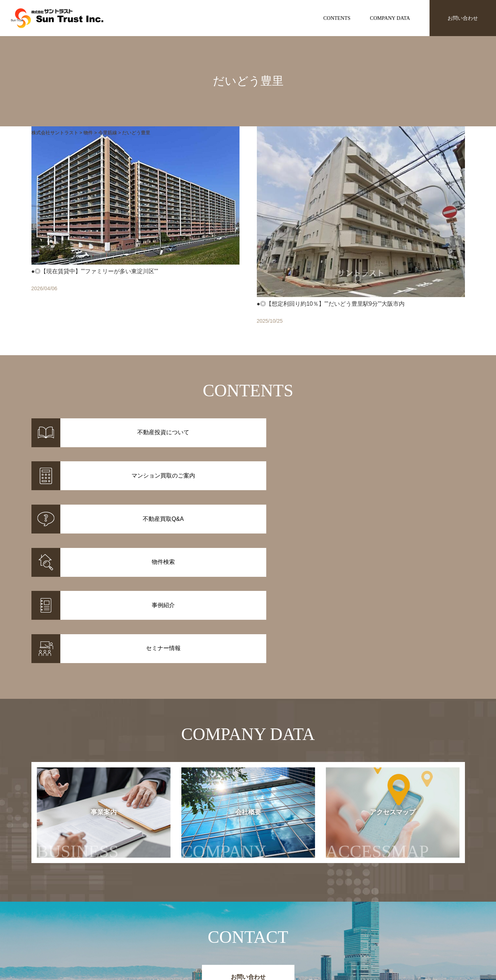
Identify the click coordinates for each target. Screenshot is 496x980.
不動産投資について (271, 915)
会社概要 (231, 675)
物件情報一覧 (199, 915)
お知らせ (347, 915)
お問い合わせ (463, 18)
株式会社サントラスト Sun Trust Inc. (90, 898)
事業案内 (78, 675)
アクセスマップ (392, 675)
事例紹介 (194, 924)
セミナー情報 (352, 924)
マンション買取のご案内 (276, 924)
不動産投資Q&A (266, 933)
